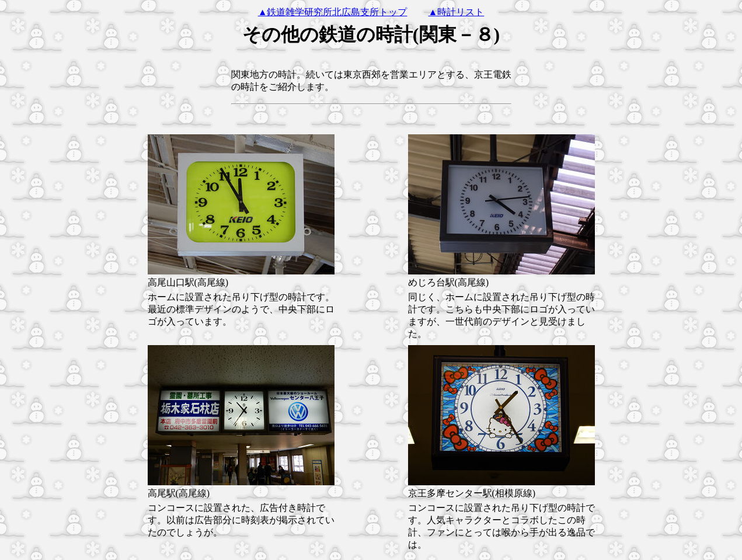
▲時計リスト (457, 12)
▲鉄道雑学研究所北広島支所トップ (333, 12)
